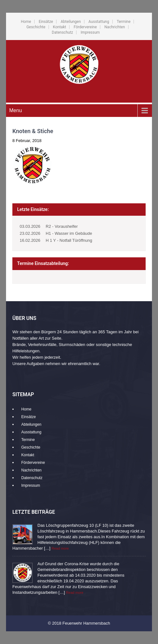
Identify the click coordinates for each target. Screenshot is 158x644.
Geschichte (36, 27)
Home (26, 22)
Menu (16, 110)
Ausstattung (99, 22)
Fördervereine (85, 27)
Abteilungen (71, 22)
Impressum (90, 32)
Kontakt (59, 27)
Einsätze (46, 22)
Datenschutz (62, 32)
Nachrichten (115, 27)
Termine (124, 22)
